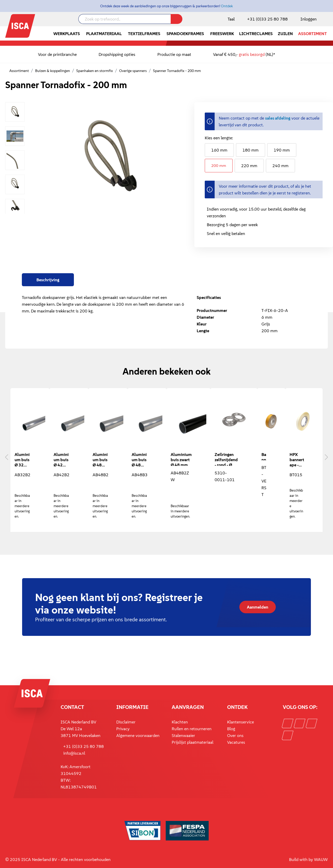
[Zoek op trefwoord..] (125, 19)
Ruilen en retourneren (192, 729)
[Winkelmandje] (328, 19)
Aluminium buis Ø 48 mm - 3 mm (139, 460)
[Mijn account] (308, 19)
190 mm (282, 150)
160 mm (219, 150)
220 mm (249, 166)
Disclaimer (126, 722)
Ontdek (227, 6)
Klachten (180, 722)
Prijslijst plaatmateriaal (193, 742)
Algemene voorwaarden (138, 735)
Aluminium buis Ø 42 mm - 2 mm (61, 460)
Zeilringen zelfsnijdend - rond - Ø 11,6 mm (226, 459)
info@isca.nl (74, 753)
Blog (231, 729)
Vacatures (236, 742)
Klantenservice (241, 722)
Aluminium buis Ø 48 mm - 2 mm (100, 460)
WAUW (321, 859)
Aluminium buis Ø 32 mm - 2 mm (22, 460)
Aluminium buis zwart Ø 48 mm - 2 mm (181, 459)
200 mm (219, 165)
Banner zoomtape (264, 456)
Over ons (235, 735)
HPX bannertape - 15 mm (297, 460)
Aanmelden (258, 607)
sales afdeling (278, 118)
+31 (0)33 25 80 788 (267, 19)
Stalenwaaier (183, 735)
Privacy (123, 729)
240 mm (280, 166)
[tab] (48, 280)
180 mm (251, 150)
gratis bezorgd (252, 54)
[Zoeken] (177, 19)
